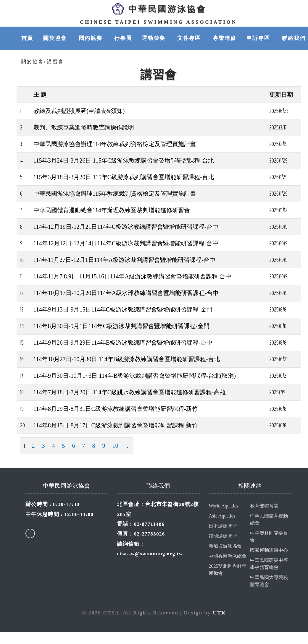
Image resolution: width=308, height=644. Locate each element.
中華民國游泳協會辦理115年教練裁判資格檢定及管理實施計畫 (115, 194)
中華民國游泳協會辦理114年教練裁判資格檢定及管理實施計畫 (115, 144)
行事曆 (123, 38)
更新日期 (281, 95)
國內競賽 (91, 38)
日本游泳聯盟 (223, 526)
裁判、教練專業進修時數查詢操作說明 (84, 128)
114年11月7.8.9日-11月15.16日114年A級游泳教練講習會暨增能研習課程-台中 (133, 277)
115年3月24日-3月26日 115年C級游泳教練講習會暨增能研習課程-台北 (124, 161)
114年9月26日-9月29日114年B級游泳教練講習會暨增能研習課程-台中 (123, 343)
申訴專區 (259, 38)
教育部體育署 (264, 506)
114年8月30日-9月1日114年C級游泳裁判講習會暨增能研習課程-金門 (121, 326)
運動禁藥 (154, 38)
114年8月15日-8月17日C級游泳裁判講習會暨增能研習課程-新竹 (116, 426)
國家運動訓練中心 (269, 550)
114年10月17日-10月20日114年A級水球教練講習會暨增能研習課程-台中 (126, 293)
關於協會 (56, 38)
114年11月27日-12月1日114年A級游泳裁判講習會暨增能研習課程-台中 (125, 260)
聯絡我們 (294, 38)
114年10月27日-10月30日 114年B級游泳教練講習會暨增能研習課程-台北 (127, 359)
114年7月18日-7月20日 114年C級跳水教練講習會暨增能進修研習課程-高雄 (130, 392)
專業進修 (225, 38)
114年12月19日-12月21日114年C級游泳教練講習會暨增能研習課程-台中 (126, 227)
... (128, 446)
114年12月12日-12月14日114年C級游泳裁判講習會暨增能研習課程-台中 (126, 244)
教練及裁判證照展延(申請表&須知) (79, 111)
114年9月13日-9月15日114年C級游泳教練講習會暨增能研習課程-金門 (123, 310)
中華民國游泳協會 (158, 9)
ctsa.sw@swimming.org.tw (150, 554)
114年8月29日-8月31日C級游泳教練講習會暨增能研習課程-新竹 (116, 409)
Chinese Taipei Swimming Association (159, 22)
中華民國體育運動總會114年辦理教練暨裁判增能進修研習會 (112, 210)
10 (115, 446)
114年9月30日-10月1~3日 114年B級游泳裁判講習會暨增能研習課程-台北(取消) (135, 376)
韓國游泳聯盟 (223, 536)
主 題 (40, 95)
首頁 (27, 38)
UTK (220, 613)
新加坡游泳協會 (225, 546)
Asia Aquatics (222, 516)
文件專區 (190, 38)
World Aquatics (223, 506)
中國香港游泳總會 (228, 556)
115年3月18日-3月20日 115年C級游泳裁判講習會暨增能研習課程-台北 (124, 177)
